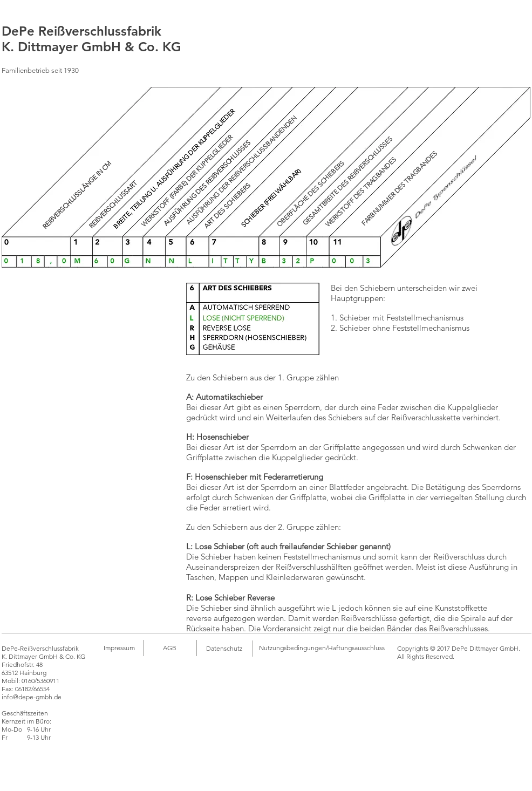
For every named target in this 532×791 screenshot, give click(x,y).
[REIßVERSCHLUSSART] (113, 204)
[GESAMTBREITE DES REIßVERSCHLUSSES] (347, 180)
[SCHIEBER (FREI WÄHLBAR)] (271, 198)
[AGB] (169, 648)
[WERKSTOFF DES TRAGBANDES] (361, 192)
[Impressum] (119, 648)
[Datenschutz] (224, 649)
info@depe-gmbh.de (32, 697)
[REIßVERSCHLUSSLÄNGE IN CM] (77, 195)
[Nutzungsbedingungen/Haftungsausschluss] (322, 648)
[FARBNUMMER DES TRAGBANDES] (399, 188)
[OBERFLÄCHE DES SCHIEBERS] (311, 194)
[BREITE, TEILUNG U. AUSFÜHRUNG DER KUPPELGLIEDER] (175, 169)
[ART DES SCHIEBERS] (228, 206)
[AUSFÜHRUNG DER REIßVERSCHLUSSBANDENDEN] (242, 170)
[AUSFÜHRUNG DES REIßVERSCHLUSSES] (207, 183)
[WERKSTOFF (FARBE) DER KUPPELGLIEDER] (187, 181)
